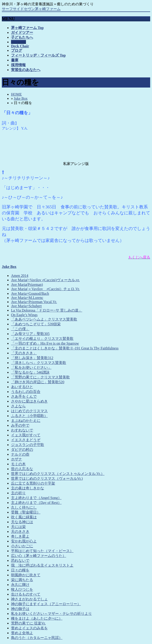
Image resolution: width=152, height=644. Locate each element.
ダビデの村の (22, 450)
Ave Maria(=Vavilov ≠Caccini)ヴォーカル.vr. (45, 280)
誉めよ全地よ (22, 633)
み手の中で (20, 425)
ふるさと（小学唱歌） (29, 416)
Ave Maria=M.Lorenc (27, 298)
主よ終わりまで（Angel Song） (36, 498)
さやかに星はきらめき (29, 401)
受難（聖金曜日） (26, 512)
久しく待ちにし (24, 507)
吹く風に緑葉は (24, 517)
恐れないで (20, 560)
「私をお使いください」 (31, 367)
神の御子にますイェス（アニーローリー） (46, 604)
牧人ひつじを (22, 589)
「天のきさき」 (24, 353)
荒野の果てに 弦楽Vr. (28, 623)
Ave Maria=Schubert (26, 306)
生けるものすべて (26, 594)
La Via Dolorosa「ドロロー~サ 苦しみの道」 (47, 310)
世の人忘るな (22, 469)
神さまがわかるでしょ (29, 599)
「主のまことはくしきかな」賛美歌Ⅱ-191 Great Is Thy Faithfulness (65, 348)
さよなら (18, 406)
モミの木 (18, 464)
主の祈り (18, 493)
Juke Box (21, 98)
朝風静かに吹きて (26, 575)
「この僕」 (20, 329)
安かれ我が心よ (24, 541)
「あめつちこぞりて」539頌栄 (36, 324)
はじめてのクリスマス (29, 411)
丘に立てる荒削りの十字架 (33, 483)
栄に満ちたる (22, 580)
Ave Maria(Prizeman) (27, 285)
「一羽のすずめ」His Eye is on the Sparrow (45, 343)
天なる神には (22, 522)
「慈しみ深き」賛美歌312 (32, 358)
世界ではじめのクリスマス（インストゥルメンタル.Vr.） (58, 474)
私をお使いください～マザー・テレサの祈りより (51, 614)
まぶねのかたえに (26, 421)
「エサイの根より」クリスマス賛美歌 (42, 339)
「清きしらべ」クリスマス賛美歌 (39, 363)
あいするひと (22, 387)
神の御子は (20, 609)
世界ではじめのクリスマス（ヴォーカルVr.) (47, 478)
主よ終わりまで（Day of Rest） (36, 503)
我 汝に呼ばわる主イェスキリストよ (42, 565)
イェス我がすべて (26, 435)
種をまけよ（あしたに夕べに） (37, 618)
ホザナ (17, 459)
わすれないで (22, 430)
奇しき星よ (20, 536)
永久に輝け (20, 585)
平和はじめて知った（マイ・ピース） (42, 551)
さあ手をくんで (24, 396)
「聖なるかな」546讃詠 (30, 372)
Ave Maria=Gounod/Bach (30, 294)
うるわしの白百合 (26, 392)
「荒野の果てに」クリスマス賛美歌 (40, 377)
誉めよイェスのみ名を (29, 628)
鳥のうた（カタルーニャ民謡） (37, 638)
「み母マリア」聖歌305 (30, 334)
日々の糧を (20, 570)
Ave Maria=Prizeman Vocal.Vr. (34, 302)
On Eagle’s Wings (24, 315)
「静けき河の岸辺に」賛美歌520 (38, 382)
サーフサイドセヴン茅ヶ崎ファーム (31, 9)
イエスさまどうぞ (26, 440)
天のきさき (20, 532)
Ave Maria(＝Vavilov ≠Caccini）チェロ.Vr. (45, 289)
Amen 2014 (20, 276)
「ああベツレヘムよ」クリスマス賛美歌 (44, 319)
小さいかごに (22, 546)
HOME (16, 94)
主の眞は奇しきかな (28, 488)
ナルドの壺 (20, 454)
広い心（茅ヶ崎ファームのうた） (39, 556)
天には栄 (18, 527)
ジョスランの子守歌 (28, 445)
